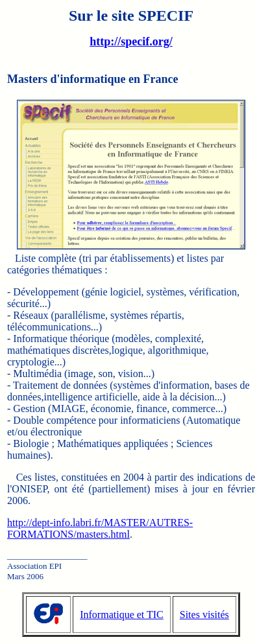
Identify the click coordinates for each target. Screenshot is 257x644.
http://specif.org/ (131, 41)
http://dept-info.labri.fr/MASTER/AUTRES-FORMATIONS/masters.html (100, 528)
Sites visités (204, 615)
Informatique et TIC (122, 615)
